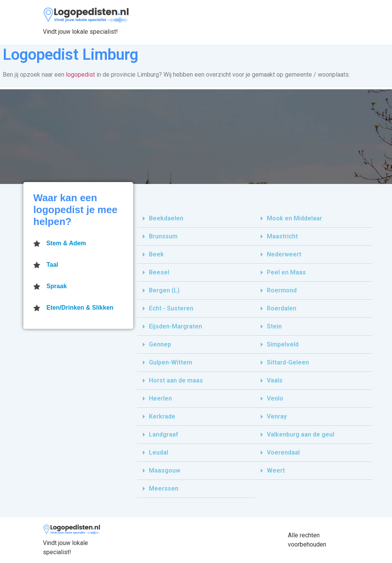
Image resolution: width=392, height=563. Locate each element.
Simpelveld (283, 344)
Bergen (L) (164, 290)
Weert (276, 470)
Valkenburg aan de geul (301, 434)
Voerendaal (283, 452)
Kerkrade (162, 416)
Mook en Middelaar (294, 218)
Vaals (275, 380)
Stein (274, 326)
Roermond (282, 290)
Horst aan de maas (176, 380)
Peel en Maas (286, 272)
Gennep (160, 344)
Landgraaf (163, 434)
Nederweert (284, 254)
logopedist (80, 75)
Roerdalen (282, 308)
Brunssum (163, 236)
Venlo (275, 398)
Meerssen (164, 488)
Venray (277, 416)
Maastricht (282, 236)
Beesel (159, 272)
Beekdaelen (166, 218)
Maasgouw (165, 470)
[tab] (196, 219)
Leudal (158, 452)
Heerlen (160, 398)
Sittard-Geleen (288, 362)
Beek (156, 254)
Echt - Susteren (171, 308)
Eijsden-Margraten (176, 326)
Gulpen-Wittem (171, 362)
